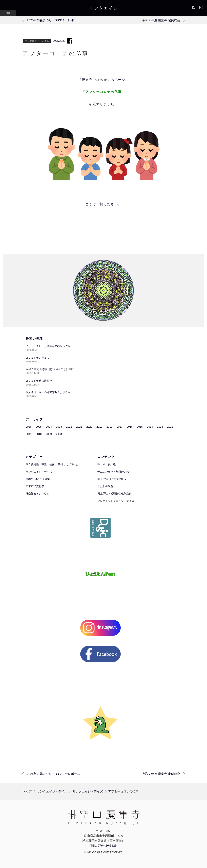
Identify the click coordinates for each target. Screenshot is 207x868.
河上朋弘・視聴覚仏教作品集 (115, 494)
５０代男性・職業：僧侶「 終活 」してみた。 (53, 464)
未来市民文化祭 (35, 486)
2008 (59, 434)
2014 (150, 427)
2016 (130, 427)
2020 (89, 427)
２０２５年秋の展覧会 (39, 381)
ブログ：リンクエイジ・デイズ (116, 501)
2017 (120, 427)
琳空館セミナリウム (37, 494)
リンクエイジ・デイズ (37, 41)
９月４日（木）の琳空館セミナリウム (48, 392)
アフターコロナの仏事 (123, 791)
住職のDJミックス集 (38, 479)
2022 (69, 427)
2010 (39, 434)
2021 (79, 427)
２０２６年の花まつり (39, 358)
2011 (29, 434)
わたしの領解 (105, 486)
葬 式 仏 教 (107, 464)
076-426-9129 (107, 845)
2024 (49, 427)
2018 (109, 427)
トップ (27, 791)
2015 (140, 427)
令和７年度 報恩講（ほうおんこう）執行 (50, 369)
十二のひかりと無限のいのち (115, 472)
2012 (170, 427)
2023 (59, 427)
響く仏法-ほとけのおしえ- (113, 479)
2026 (29, 427)
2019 (99, 427)
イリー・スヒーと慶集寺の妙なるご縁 (48, 346)
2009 (49, 434)
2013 (160, 427)
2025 (39, 427)
